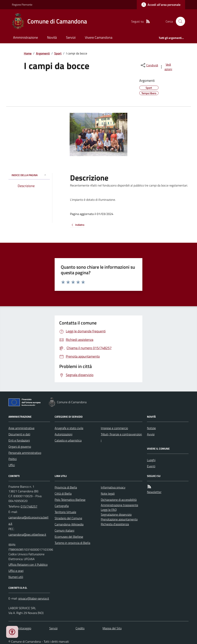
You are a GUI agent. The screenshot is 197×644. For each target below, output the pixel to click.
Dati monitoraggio (20, 628)
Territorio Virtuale (65, 512)
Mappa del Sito (112, 628)
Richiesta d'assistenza (115, 524)
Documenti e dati (19, 434)
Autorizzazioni (63, 434)
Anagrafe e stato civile (69, 428)
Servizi (71, 37)
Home (28, 53)
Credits (80, 628)
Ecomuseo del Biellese (69, 537)
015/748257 (29, 506)
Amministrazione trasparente (119, 505)
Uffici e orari (16, 571)
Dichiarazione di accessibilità (119, 500)
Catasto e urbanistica (68, 440)
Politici (13, 459)
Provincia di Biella (66, 487)
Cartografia (62, 506)
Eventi (151, 466)
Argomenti (43, 53)
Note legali (108, 493)
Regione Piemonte (22, 5)
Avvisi (151, 434)
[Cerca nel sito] (179, 21)
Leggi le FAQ (109, 510)
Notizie (151, 428)
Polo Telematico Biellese (70, 500)
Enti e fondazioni (19, 440)
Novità (52, 37)
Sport (58, 53)
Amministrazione (25, 37)
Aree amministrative (21, 428)
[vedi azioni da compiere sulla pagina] (166, 67)
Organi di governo (20, 447)
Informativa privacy (113, 487)
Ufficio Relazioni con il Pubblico (28, 565)
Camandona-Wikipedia (69, 524)
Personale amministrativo (25, 453)
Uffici (12, 465)
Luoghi (151, 460)
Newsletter (154, 492)
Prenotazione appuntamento (119, 519)
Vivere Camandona (99, 37)
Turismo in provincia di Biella (72, 543)
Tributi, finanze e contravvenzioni (121, 437)
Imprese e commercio (114, 428)
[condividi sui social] (149, 65)
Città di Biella (63, 493)
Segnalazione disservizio (116, 514)
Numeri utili (16, 577)
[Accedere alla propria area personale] (161, 5)
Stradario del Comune (68, 518)
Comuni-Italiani (64, 530)
